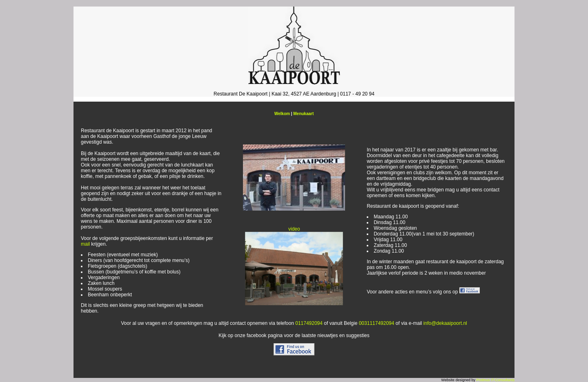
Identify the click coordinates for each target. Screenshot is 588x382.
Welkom (282, 114)
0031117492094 (377, 323)
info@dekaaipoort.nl (445, 323)
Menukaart (303, 114)
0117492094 (309, 323)
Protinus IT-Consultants (495, 380)
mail (85, 244)
